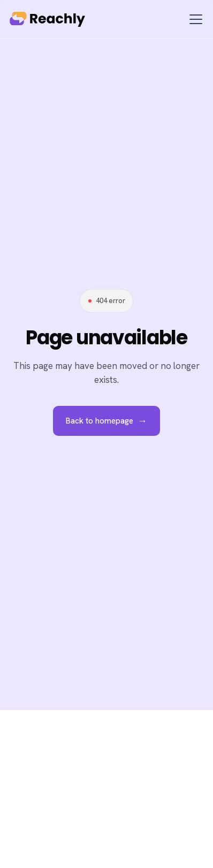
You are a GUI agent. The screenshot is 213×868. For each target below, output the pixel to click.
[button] (194, 19)
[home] (50, 19)
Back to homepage (107, 421)
